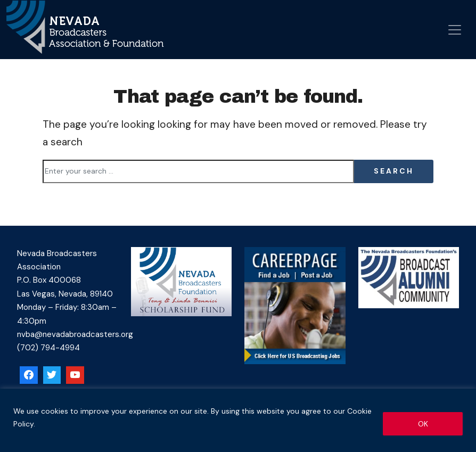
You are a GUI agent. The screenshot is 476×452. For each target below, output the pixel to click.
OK (423, 424)
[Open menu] (455, 30)
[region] (238, 420)
